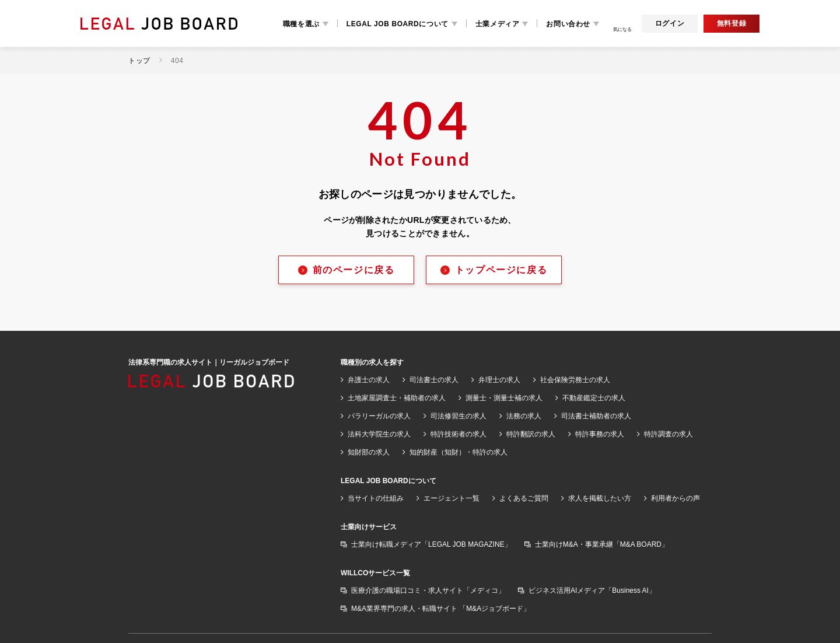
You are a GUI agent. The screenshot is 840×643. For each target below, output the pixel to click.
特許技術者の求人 (459, 434)
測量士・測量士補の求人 (504, 398)
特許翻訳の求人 (531, 434)
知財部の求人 (369, 452)
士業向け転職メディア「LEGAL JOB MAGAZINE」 (431, 544)
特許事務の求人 (600, 434)
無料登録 (731, 23)
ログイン (670, 23)
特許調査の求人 (668, 434)
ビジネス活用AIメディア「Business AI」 (592, 590)
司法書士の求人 (434, 380)
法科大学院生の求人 (379, 434)
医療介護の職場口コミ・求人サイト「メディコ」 (428, 590)
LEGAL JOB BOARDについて (398, 24)
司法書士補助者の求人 (596, 416)
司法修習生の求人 (459, 416)
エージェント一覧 (452, 498)
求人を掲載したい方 (600, 498)
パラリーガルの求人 (379, 416)
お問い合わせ (568, 24)
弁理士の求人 (499, 380)
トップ (139, 61)
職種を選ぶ (301, 24)
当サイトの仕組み (376, 498)
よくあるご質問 (524, 498)
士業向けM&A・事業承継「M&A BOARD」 (602, 544)
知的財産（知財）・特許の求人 (459, 452)
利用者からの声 (675, 498)
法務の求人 (524, 416)
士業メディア (498, 24)
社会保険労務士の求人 (575, 380)
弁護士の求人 (369, 380)
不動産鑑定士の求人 (594, 398)
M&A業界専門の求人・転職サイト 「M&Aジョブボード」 (441, 609)
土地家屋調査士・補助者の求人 (397, 398)
